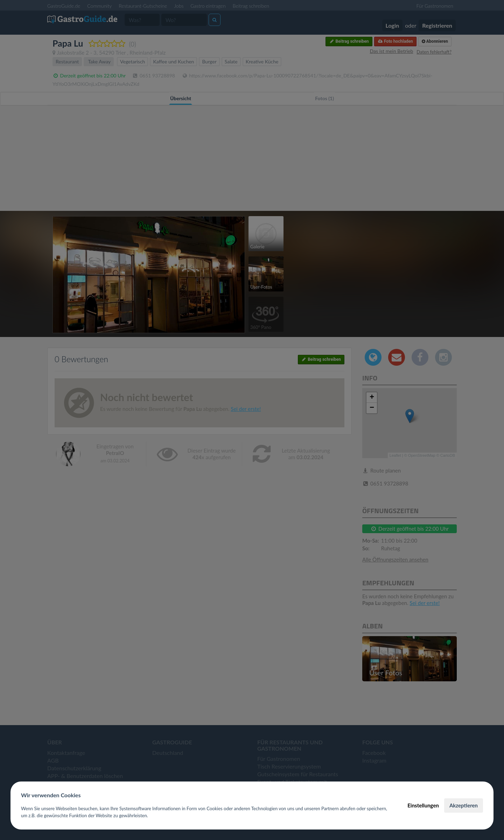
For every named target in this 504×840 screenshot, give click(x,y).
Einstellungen (423, 805)
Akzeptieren (464, 805)
